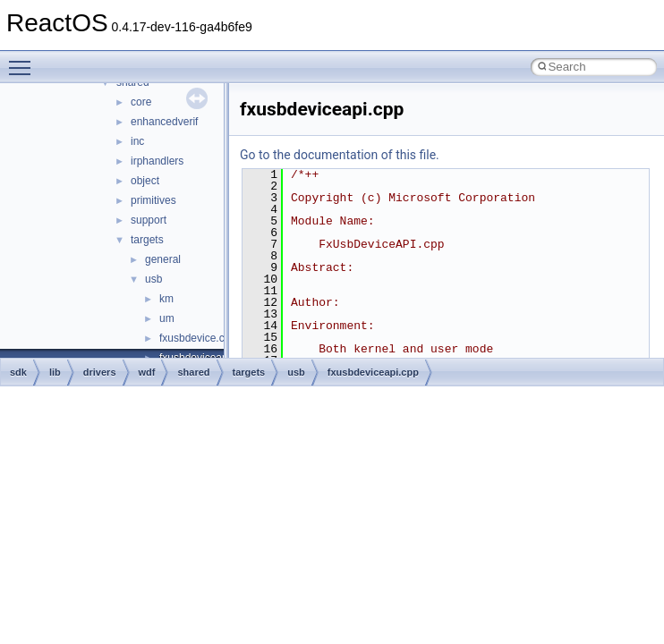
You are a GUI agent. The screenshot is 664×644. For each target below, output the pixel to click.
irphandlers (157, 161)
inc (137, 141)
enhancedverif (164, 122)
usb (153, 279)
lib (55, 372)
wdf (147, 372)
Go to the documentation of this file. (340, 155)
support (149, 220)
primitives (153, 200)
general (163, 259)
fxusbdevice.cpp (198, 338)
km (166, 299)
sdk (18, 372)
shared (193, 372)
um (167, 318)
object (145, 181)
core (141, 102)
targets (147, 240)
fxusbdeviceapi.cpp (373, 372)
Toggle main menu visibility (24, 60)
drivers (100, 372)
